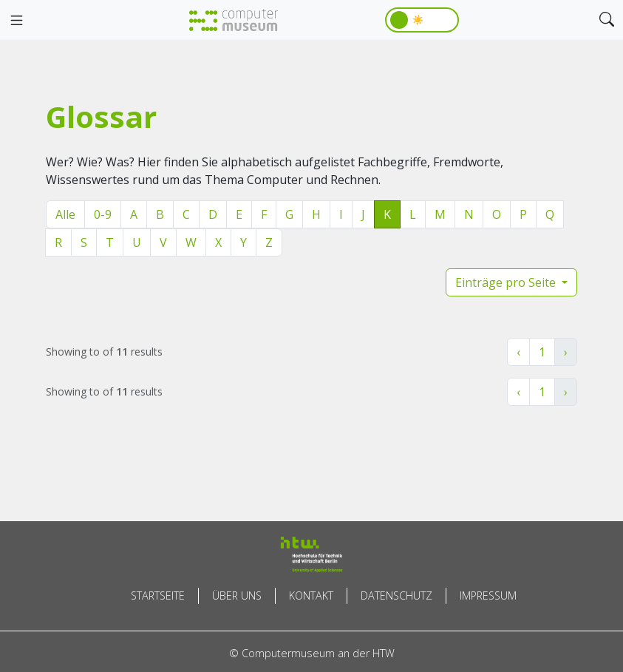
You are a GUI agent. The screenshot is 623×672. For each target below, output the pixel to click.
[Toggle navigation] (16, 21)
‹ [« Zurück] (518, 352)
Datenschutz (396, 595)
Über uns (237, 595)
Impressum (488, 595)
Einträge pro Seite (507, 282)
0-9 (103, 214)
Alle (65, 214)
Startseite (158, 595)
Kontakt (311, 595)
